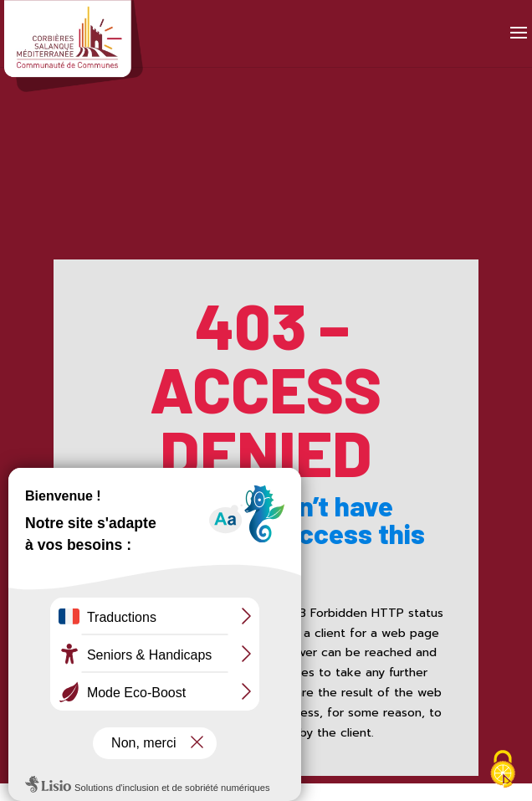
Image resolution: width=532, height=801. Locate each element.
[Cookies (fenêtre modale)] (503, 771)
